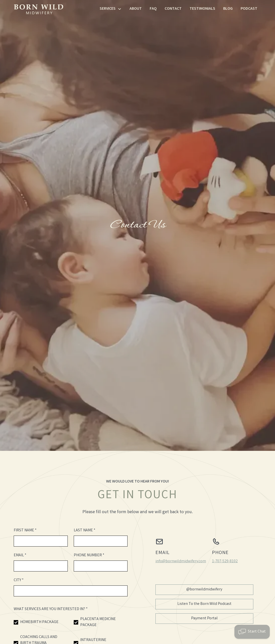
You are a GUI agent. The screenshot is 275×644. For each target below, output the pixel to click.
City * (19, 580)
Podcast (249, 9)
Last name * (85, 530)
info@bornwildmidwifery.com (181, 561)
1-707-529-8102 (225, 561)
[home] (39, 9)
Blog (228, 9)
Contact (173, 9)
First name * (25, 530)
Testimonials (202, 9)
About (136, 9)
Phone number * (89, 555)
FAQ (153, 9)
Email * (20, 555)
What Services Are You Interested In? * (51, 609)
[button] (111, 9)
